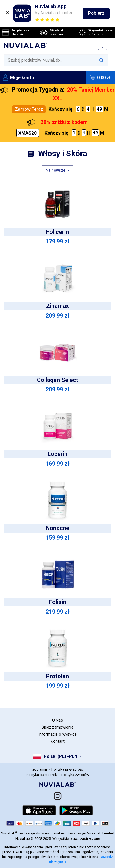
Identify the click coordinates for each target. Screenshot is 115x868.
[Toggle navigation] (103, 46)
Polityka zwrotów (75, 775)
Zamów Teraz (29, 109)
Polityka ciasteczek (41, 775)
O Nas (57, 720)
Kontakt (58, 741)
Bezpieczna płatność (15, 32)
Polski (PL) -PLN (56, 756)
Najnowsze (56, 170)
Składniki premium (51, 32)
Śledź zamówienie (57, 727)
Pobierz (96, 13)
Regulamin (39, 769)
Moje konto (18, 77)
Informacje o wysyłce (57, 734)
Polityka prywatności (68, 769)
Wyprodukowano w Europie (96, 32)
